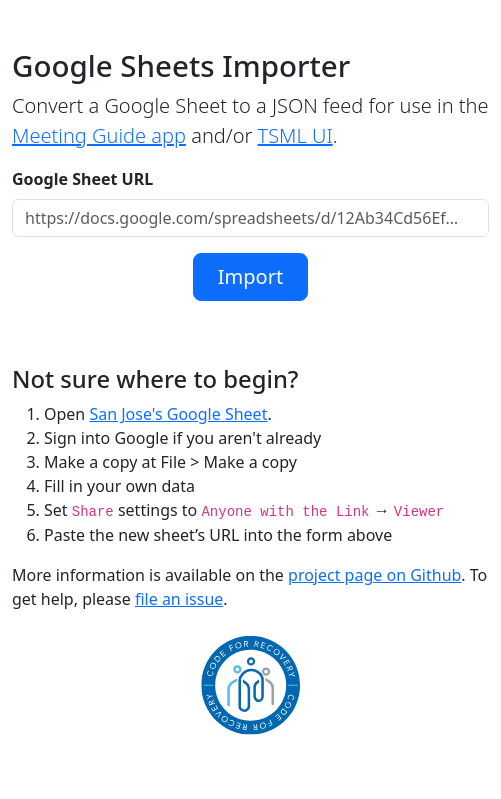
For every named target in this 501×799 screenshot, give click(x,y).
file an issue (179, 599)
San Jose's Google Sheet (178, 414)
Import (250, 276)
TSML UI (295, 135)
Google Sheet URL (82, 179)
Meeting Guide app (99, 135)
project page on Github (374, 575)
